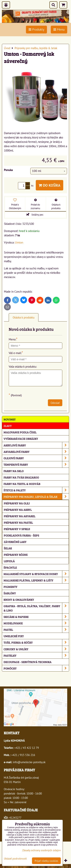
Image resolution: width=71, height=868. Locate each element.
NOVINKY (10, 419)
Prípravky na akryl (18, 510)
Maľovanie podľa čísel (20, 432)
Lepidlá (9, 561)
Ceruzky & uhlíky (36, 649)
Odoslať (55, 403)
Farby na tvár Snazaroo (21, 477)
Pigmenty (11, 587)
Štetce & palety (36, 490)
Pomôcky (36, 668)
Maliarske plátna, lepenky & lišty (36, 580)
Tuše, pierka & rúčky (36, 642)
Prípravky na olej (17, 503)
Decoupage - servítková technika (28, 662)
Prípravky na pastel (18, 522)
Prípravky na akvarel (20, 516)
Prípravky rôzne (16, 555)
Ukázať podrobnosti (15, 859)
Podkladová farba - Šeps (21, 535)
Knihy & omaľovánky (19, 599)
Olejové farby (36, 458)
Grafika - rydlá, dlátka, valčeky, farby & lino (36, 608)
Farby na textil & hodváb (22, 484)
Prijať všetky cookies (46, 861)
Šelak (8, 548)
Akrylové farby (36, 445)
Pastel (36, 630)
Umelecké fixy (14, 636)
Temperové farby (36, 464)
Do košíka (50, 185)
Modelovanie (36, 623)
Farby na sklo (14, 471)
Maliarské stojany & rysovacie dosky (36, 574)
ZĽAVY (8, 426)
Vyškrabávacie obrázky (21, 439)
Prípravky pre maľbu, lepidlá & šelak (36, 497)
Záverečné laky (15, 542)
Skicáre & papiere (36, 617)
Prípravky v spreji (17, 529)
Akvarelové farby (36, 452)
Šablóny (10, 593)
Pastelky (36, 655)
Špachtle (10, 567)
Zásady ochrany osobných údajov (42, 850)
